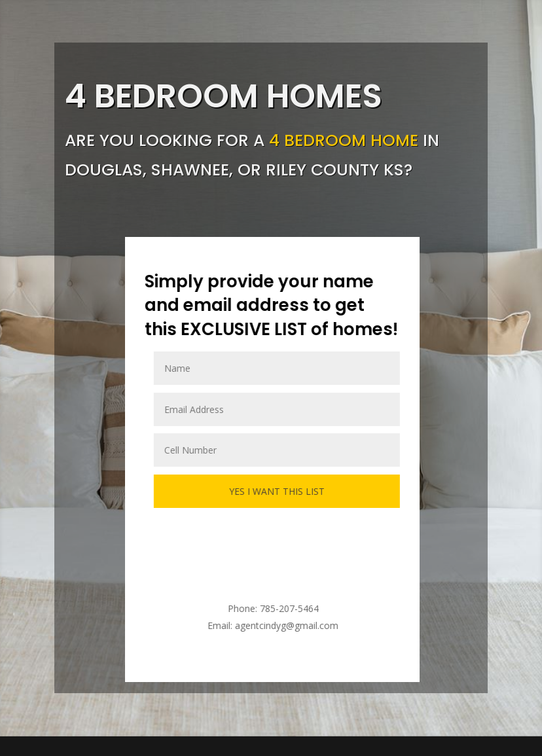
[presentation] (275, 541)
